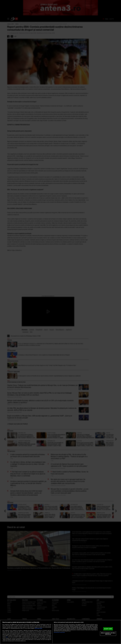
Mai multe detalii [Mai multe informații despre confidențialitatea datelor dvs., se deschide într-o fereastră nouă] (39, 628)
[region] (60, 632)
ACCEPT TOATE (108, 629)
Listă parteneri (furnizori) (59, 632)
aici (7, 637)
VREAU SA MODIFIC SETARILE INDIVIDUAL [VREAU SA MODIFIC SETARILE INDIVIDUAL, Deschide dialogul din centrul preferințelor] (108, 634)
